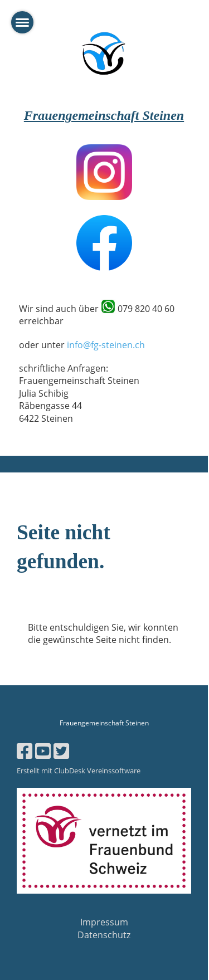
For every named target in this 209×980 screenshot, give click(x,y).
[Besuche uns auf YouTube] (43, 751)
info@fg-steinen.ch (106, 345)
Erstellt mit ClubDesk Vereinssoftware (79, 771)
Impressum (104, 922)
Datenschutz (104, 935)
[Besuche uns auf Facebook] (25, 751)
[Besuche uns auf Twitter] (61, 751)
